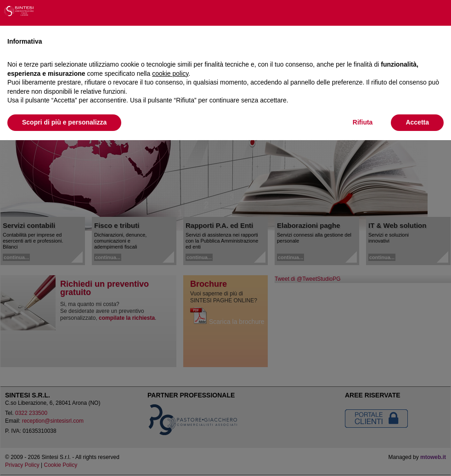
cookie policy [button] (170, 74)
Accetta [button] (417, 122)
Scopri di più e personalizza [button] (64, 122)
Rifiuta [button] (363, 122)
